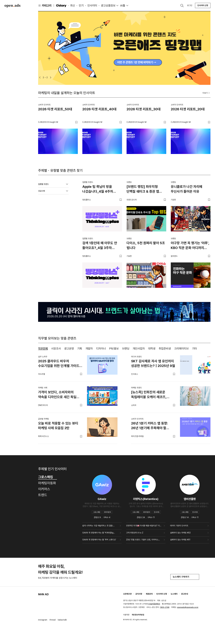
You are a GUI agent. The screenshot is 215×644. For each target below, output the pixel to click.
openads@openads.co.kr (188, 607)
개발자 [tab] (89, 349)
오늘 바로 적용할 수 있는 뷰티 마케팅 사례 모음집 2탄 (58, 426)
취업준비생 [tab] (165, 349)
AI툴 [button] (123, 6)
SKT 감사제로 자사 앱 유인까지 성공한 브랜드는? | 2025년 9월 (153, 363)
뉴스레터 (174, 594)
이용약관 (126, 615)
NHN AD (43, 594)
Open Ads (12, 6)
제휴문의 (149, 594)
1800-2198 (165, 607)
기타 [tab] (194, 349)
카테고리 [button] (45, 6)
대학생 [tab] (152, 349)
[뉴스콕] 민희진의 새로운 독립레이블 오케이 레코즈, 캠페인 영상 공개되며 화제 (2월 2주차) (152, 395)
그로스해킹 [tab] (48, 477)
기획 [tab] (80, 349)
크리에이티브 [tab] (181, 349)
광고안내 (185, 594)
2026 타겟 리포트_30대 (144, 109)
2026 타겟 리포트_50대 (55, 109)
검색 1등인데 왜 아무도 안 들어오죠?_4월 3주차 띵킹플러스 (100, 246)
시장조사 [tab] (56, 349)
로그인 (190, 5)
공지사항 (139, 594)
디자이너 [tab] (101, 349)
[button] (40, 77)
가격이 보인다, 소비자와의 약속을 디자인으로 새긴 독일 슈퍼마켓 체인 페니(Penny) (57, 395)
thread (53, 620)
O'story (61, 6)
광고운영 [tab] (69, 349)
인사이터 (92, 6)
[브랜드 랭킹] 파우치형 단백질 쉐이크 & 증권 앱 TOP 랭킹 (143, 190)
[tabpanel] (124, 397)
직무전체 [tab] (43, 349)
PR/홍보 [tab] (114, 349)
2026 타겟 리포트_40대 (99, 109)
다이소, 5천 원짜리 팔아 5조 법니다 (146, 245)
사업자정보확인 (154, 604)
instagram (43, 620)
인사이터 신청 (203, 5)
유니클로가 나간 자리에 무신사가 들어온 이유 (187, 189)
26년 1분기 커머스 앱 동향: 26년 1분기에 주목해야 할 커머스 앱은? (150, 426)
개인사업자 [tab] (139, 349)
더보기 (206, 93)
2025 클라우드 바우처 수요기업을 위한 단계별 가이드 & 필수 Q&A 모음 (60, 364)
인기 (81, 6)
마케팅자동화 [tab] (47, 483)
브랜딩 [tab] (126, 349)
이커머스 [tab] (44, 489)
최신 (73, 6)
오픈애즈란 (127, 594)
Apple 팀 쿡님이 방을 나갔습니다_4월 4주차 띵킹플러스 (98, 190)
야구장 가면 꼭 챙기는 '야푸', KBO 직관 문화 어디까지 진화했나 (190, 246)
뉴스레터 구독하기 (185, 577)
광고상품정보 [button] (108, 6)
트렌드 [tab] (43, 495)
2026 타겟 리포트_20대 (188, 109)
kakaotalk (62, 620)
